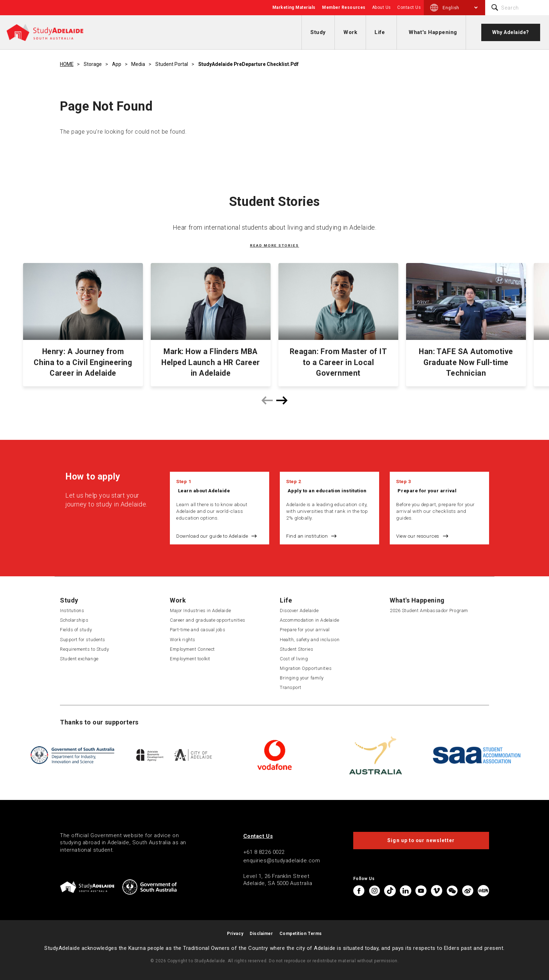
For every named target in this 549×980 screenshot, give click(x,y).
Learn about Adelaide (204, 491)
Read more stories (275, 245)
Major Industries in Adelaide (200, 611)
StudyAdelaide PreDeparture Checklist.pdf (248, 64)
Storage (93, 64)
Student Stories (296, 649)
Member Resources (344, 7)
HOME (67, 64)
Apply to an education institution (327, 491)
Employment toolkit (190, 659)
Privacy (235, 934)
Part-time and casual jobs (198, 630)
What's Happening (433, 32)
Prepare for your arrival (427, 491)
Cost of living (294, 659)
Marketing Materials (294, 7)
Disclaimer (261, 934)
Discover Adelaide (299, 611)
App (117, 64)
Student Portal (172, 64)
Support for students (83, 640)
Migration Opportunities (306, 668)
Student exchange (79, 659)
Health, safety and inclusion (310, 640)
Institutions (72, 611)
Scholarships (74, 620)
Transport (291, 687)
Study (318, 32)
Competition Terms (301, 934)
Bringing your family (302, 678)
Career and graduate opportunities (208, 620)
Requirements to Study (84, 649)
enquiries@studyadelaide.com (282, 861)
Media (138, 64)
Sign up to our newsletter (421, 840)
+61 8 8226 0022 (264, 852)
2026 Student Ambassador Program (429, 611)
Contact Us (409, 7)
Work (350, 32)
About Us (381, 7)
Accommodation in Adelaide (310, 620)
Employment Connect (192, 649)
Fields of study (76, 630)
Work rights (183, 640)
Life (380, 32)
